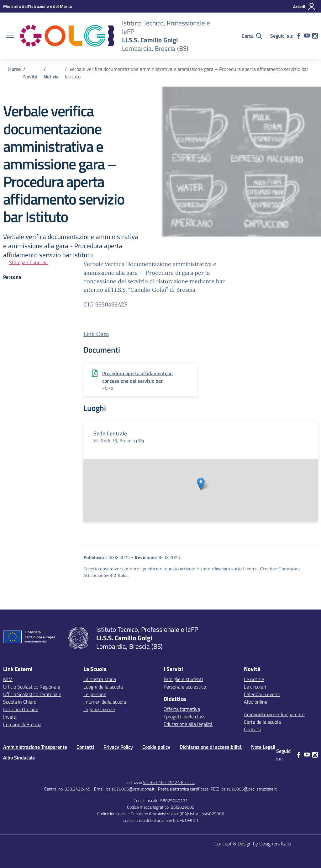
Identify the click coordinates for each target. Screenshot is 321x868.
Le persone (95, 694)
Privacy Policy (118, 747)
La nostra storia (100, 679)
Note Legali (263, 747)
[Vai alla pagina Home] (14, 69)
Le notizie (254, 679)
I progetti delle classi (185, 716)
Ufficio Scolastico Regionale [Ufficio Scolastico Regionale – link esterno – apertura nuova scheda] (32, 687)
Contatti (253, 729)
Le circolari (255, 687)
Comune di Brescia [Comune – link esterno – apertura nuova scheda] (22, 724)
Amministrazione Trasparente (274, 714)
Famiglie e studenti (183, 679)
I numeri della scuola (105, 702)
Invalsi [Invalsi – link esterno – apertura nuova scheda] (10, 717)
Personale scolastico (185, 687)
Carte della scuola (262, 722)
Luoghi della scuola (103, 687)
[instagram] (315, 36)
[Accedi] (305, 7)
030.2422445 (78, 789)
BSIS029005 (182, 807)
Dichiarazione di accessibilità (211, 747)
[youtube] (307, 36)
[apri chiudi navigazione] (10, 36)
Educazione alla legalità (188, 724)
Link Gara (96, 334)
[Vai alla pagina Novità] (30, 77)
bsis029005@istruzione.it (130, 789)
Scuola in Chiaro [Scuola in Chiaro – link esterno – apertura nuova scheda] (20, 702)
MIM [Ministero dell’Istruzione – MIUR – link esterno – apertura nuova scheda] (8, 679)
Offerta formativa (182, 709)
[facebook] (299, 36)
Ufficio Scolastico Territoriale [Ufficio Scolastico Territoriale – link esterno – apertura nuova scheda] (32, 694)
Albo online (256, 702)
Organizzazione (99, 709)
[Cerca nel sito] (252, 36)
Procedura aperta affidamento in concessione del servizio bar (137, 377)
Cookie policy (156, 747)
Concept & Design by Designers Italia (253, 844)
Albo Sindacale (19, 758)
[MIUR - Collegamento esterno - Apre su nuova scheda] (38, 6)
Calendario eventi (262, 694)
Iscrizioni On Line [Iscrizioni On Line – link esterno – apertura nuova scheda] (21, 709)
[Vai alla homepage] (67, 36)
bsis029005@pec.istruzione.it (249, 789)
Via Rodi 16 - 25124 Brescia (169, 782)
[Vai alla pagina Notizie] (51, 77)
